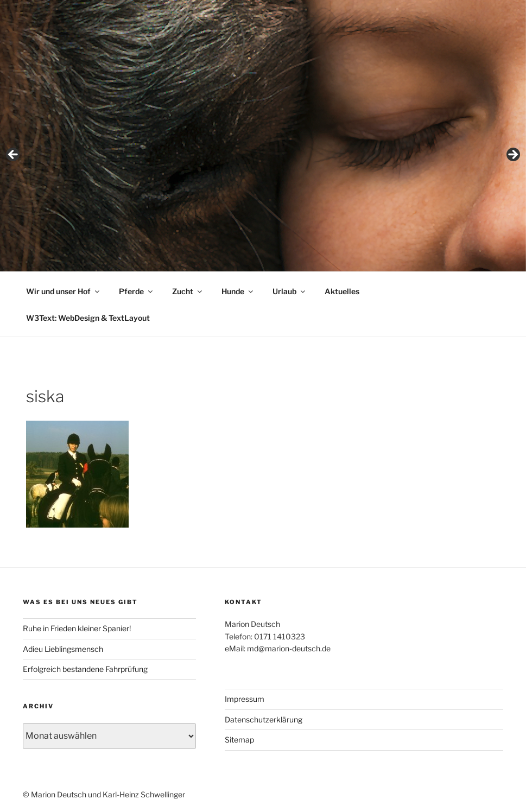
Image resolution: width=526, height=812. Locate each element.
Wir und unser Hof (64, 291)
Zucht (188, 291)
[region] (263, 158)
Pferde (137, 291)
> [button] (512, 155)
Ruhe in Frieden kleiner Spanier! (77, 628)
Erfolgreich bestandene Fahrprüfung (85, 669)
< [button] (14, 155)
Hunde (238, 291)
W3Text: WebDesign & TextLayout (88, 318)
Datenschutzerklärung (264, 719)
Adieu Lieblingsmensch (63, 649)
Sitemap (239, 740)
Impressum (245, 699)
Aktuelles (342, 291)
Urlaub (290, 291)
